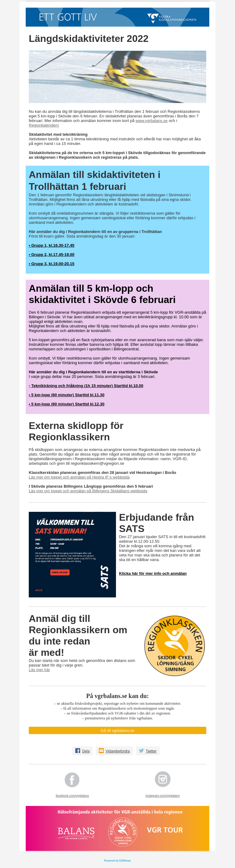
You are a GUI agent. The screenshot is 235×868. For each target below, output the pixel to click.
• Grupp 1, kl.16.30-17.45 (52, 245)
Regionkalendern (44, 125)
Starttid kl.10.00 (128, 386)
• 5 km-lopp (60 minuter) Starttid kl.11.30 (67, 395)
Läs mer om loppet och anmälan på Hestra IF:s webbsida (79, 477)
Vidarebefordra (118, 751)
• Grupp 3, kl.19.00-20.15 (52, 264)
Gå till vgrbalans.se (118, 731)
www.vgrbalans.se (152, 121)
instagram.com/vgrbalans (163, 796)
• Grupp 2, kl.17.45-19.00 (52, 255)
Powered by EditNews (117, 861)
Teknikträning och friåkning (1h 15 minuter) (72, 386)
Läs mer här (39, 670)
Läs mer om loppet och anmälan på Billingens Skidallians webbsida (88, 491)
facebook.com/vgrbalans (72, 796)
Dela (86, 751)
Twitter (151, 751)
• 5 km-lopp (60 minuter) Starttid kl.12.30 (67, 404)
